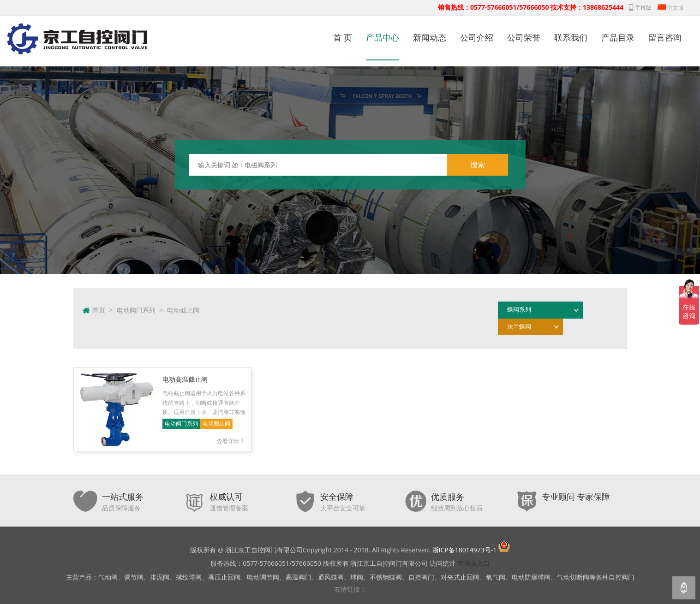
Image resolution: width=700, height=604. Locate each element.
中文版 (671, 8)
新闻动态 (430, 37)
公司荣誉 (524, 37)
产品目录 (618, 37)
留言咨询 (665, 37)
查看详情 (231, 441)
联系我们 (571, 37)
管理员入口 (473, 563)
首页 (99, 310)
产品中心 (383, 37)
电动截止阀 (183, 310)
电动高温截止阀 (185, 379)
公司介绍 (477, 37)
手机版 (640, 8)
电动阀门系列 (136, 310)
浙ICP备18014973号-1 (465, 550)
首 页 (343, 37)
